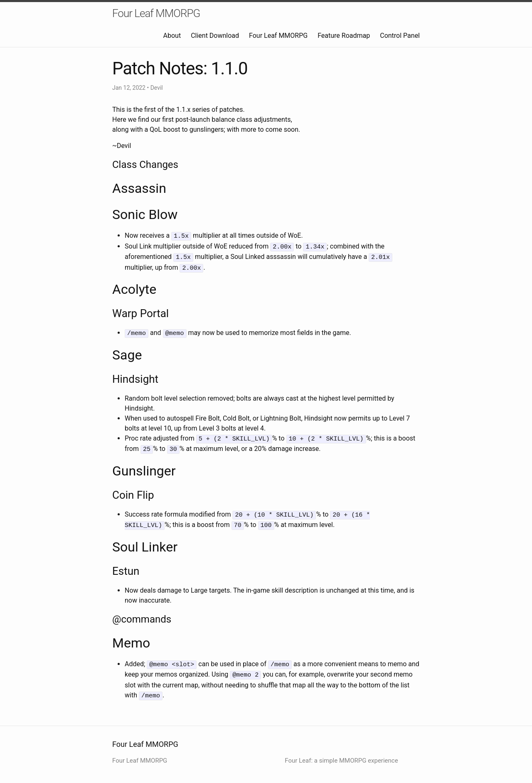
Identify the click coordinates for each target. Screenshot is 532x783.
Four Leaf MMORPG (156, 13)
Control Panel (400, 36)
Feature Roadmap (344, 36)
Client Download (215, 36)
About (172, 36)
